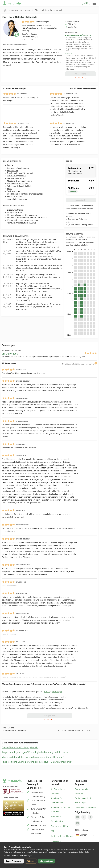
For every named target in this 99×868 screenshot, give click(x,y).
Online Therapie (35, 788)
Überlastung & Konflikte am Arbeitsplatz (25, 194)
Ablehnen (31, 861)
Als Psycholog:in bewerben (58, 791)
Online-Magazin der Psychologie (84, 800)
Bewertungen (8, 345)
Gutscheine (56, 816)
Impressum (56, 841)
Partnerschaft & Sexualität (19, 183)
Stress (10, 189)
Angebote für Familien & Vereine (61, 809)
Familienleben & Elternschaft (20, 173)
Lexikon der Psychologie (86, 807)
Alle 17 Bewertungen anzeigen (83, 88)
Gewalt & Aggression (16, 176)
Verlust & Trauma (15, 196)
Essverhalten (13, 170)
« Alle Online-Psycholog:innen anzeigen (14, 729)
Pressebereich (57, 821)
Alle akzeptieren (47, 861)
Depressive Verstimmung (18, 168)
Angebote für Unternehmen (57, 800)
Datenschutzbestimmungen (21, 855)
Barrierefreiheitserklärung (62, 836)
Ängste (10, 165)
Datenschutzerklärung (60, 826)
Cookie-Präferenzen (14, 861)
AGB (53, 831)
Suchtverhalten (14, 191)
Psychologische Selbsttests (82, 791)
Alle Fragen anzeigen (53, 692)
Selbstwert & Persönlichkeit (19, 186)
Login (86, 3)
